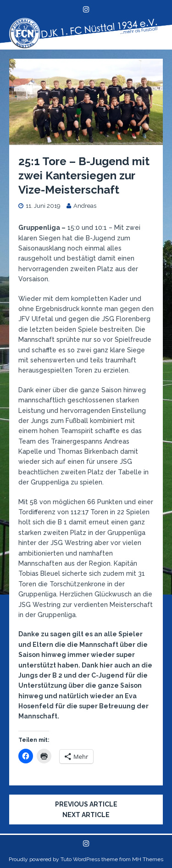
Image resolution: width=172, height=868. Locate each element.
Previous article (86, 804)
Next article (86, 815)
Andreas (85, 206)
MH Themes (148, 859)
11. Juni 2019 (43, 206)
